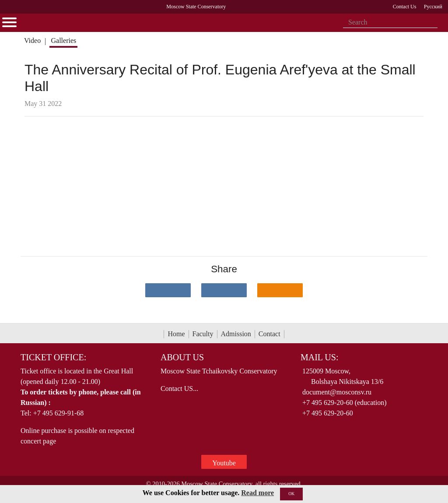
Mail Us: (319, 357)
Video (32, 40)
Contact (269, 334)
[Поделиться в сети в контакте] (168, 290)
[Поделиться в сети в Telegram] (224, 290)
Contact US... (179, 389)
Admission (236, 334)
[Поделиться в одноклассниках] (280, 290)
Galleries (63, 40)
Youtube (224, 463)
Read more (257, 493)
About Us (182, 357)
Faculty (203, 334)
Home (176, 334)
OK (291, 494)
